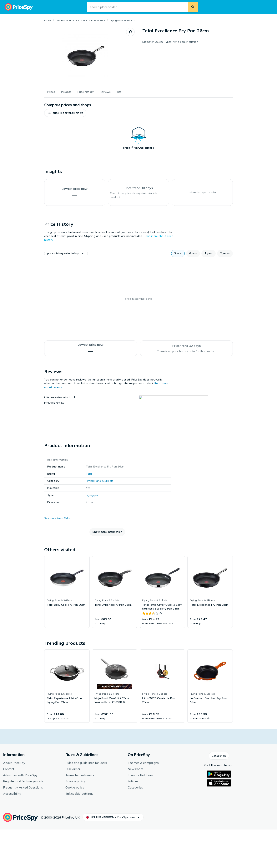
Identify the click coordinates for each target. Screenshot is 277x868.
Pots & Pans (98, 20)
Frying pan (93, 534)
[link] (67, 630)
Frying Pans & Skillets (122, 20)
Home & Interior (65, 20)
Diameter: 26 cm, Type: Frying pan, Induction (170, 42)
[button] (56, 113)
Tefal (89, 512)
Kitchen (83, 20)
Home (48, 20)
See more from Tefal (57, 557)
